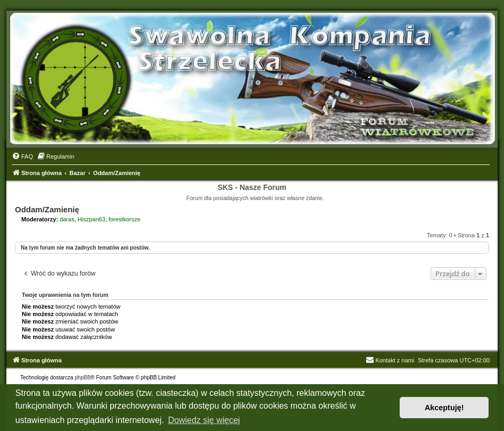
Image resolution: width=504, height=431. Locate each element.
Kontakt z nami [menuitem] (390, 360)
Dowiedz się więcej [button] (204, 420)
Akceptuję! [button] (444, 408)
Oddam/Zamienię (47, 209)
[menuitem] (22, 156)
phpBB (82, 378)
